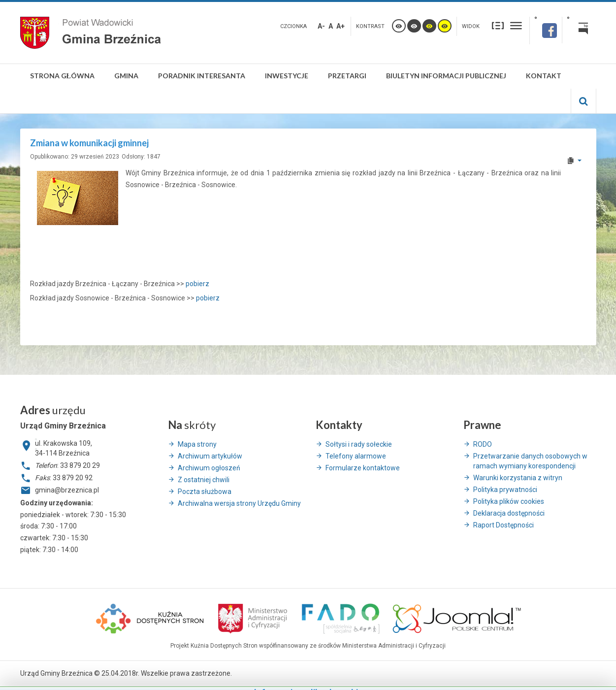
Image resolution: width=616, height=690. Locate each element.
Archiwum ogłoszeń (209, 468)
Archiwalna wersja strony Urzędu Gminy (239, 503)
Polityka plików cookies (509, 501)
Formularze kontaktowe (363, 468)
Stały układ (498, 25)
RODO (483, 444)
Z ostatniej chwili (204, 480)
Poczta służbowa (205, 492)
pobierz (197, 284)
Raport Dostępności (503, 525)
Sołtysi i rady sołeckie (359, 444)
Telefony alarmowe (356, 456)
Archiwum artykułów (210, 456)
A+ (340, 26)
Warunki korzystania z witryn (518, 478)
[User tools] (574, 161)
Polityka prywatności (505, 490)
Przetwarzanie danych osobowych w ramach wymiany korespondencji (530, 461)
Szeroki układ (516, 25)
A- (321, 26)
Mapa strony (197, 444)
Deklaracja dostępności (509, 513)
